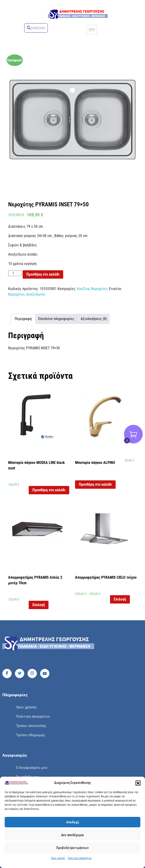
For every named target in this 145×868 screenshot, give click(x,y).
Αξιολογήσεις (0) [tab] (94, 319)
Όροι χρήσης (58, 858)
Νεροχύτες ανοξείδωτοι (27, 294)
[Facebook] (7, 673)
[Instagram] (32, 673)
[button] (138, 783)
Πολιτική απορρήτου (80, 858)
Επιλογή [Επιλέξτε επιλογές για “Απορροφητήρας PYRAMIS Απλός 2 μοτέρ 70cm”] (39, 605)
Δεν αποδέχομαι (72, 835)
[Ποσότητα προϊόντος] (15, 273)
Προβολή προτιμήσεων (72, 848)
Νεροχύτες (99, 289)
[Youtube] (45, 673)
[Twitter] (20, 673)
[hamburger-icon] (92, 30)
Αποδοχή (72, 822)
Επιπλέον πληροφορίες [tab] (56, 319)
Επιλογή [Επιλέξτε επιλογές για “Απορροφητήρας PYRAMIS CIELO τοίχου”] (120, 599)
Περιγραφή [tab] (23, 319)
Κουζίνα (83, 289)
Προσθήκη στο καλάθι (43, 274)
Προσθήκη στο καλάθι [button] (49, 490)
